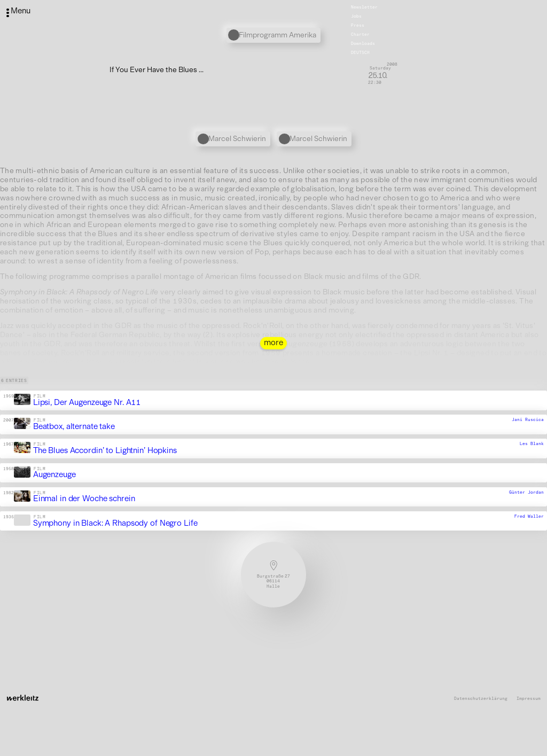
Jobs (356, 16)
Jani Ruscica (528, 420)
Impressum (529, 699)
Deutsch (360, 52)
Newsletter (364, 7)
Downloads (363, 43)
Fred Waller (529, 516)
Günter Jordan (526, 492)
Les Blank (532, 444)
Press (358, 25)
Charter (360, 34)
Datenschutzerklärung (481, 699)
